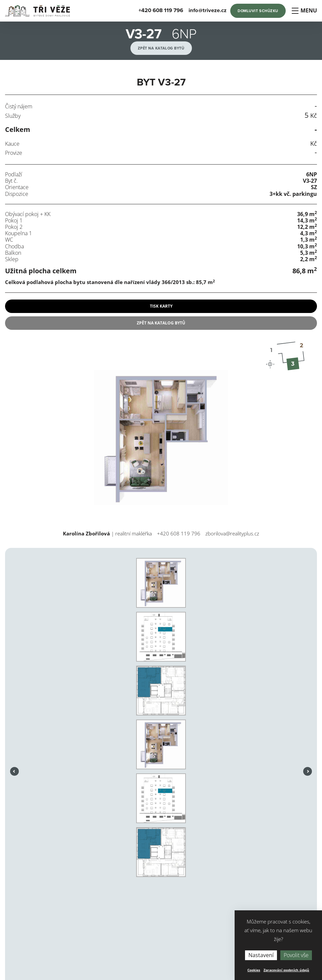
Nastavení (261, 955)
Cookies (254, 970)
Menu (304, 11)
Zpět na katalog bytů (161, 48)
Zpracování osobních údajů (286, 970)
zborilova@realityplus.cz (232, 533)
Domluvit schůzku (258, 11)
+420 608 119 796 (179, 533)
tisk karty (161, 306)
